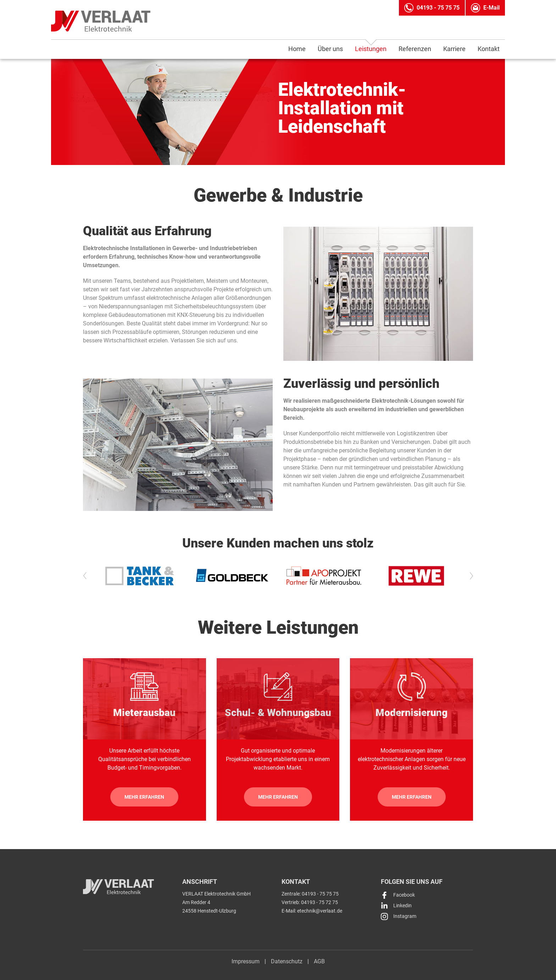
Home (297, 49)
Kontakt (489, 49)
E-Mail (491, 8)
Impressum (246, 961)
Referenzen (415, 49)
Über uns (330, 49)
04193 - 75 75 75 (438, 8)
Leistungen (371, 49)
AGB (319, 961)
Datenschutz (287, 961)
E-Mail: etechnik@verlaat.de (312, 911)
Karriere (454, 49)
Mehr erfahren (144, 797)
